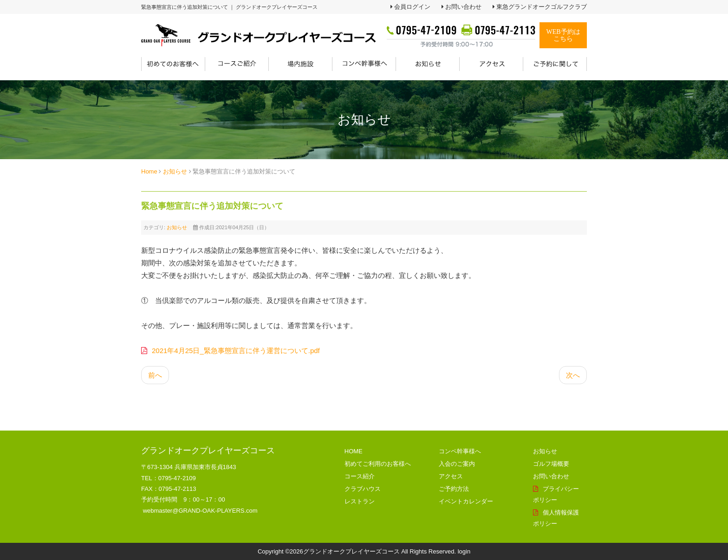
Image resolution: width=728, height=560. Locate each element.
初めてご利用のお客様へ (378, 464)
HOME (354, 451)
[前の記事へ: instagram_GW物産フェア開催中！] (155, 375)
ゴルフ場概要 (551, 464)
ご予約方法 (454, 489)
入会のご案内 (457, 464)
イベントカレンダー (466, 501)
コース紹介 (360, 476)
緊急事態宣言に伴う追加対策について (212, 206)
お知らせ (175, 171)
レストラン (360, 501)
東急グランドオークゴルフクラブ (542, 7)
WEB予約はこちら (563, 35)
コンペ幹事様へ (460, 451)
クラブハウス (363, 489)
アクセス (451, 476)
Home (149, 171)
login (464, 551)
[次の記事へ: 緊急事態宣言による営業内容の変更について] (573, 375)
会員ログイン (412, 7)
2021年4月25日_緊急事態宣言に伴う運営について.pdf (236, 351)
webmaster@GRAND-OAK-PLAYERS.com (200, 511)
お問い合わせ (463, 7)
